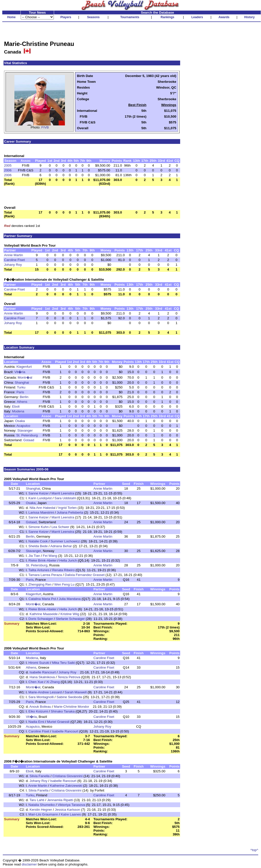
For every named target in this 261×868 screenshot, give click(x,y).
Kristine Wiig (70, 614)
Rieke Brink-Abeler (43, 560)
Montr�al (25, 377)
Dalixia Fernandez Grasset (85, 575)
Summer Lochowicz (65, 541)
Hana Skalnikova (42, 677)
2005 (8, 165)
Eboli (16, 406)
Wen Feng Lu (64, 584)
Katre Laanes (71, 814)
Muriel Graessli (58, 722)
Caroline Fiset (14, 260)
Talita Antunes (39, 570)
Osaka (20, 421)
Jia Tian (34, 556)
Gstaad (29, 440)
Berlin (24, 397)
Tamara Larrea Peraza (45, 575)
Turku (21, 387)
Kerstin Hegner (41, 810)
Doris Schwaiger (41, 619)
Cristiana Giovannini (67, 776)
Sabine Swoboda (69, 697)
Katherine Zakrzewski (66, 786)
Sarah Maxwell (76, 692)
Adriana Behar (61, 546)
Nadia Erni (36, 722)
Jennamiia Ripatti (60, 800)
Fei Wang (50, 556)
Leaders (197, 17)
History (250, 17)
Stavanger (25, 430)
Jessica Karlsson (67, 810)
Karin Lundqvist (40, 498)
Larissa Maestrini (41, 512)
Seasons (93, 17)
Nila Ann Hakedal (42, 508)
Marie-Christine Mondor (71, 707)
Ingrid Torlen (67, 508)
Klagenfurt (24, 367)
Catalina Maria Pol (42, 599)
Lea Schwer (60, 527)
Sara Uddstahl (65, 498)
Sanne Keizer (39, 493)
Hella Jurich (68, 560)
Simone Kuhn (39, 527)
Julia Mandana (70, 599)
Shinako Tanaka (63, 711)
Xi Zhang (53, 682)
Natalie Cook (38, 541)
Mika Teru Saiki (63, 663)
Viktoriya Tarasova (71, 805)
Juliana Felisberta (70, 512)
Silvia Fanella (40, 776)
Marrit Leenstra (63, 493)
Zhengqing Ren (40, 584)
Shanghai (22, 383)
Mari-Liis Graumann (43, 814)
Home (11, 17)
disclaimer (29, 864)
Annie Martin (14, 255)
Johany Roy (13, 265)
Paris (20, 392)
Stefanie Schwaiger (70, 619)
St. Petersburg (27, 435)
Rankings (168, 17)
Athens (22, 402)
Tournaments (130, 17)
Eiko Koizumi (38, 711)
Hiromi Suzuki (39, 663)
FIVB (45, 127)
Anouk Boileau (40, 707)
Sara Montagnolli (41, 697)
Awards (224, 17)
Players (66, 17)
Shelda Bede (38, 546)
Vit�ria (20, 372)
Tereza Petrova (69, 677)
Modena (18, 411)
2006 (8, 170)
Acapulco (23, 426)
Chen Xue (36, 682)
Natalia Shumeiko (42, 805)
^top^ (254, 850)
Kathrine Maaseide (44, 614)
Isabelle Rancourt (43, 672)
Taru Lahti (37, 800)
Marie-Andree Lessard (45, 692)
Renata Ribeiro (63, 570)
